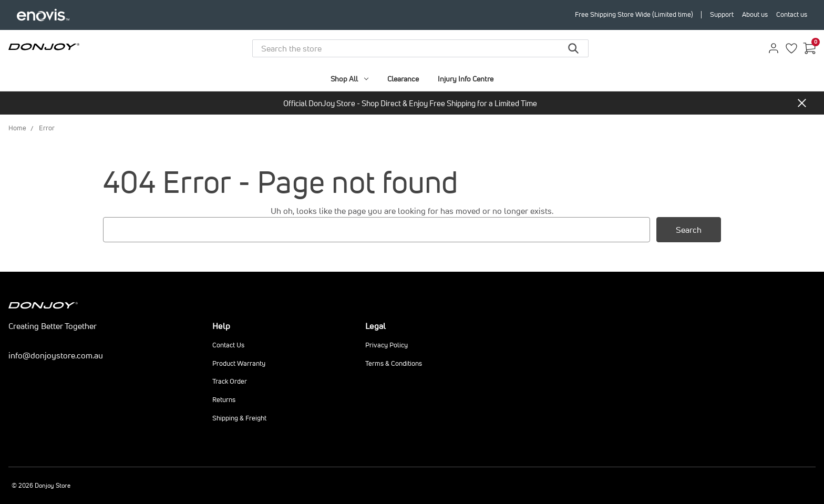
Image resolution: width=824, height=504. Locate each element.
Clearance (403, 79)
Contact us (792, 14)
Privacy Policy (387, 345)
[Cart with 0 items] (809, 48)
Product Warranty (239, 363)
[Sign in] (774, 48)
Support (722, 14)
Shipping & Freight (239, 418)
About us (755, 14)
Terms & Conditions (394, 363)
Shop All (349, 79)
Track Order (230, 381)
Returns (224, 400)
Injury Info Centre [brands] (466, 79)
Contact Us (228, 345)
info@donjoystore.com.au (56, 355)
